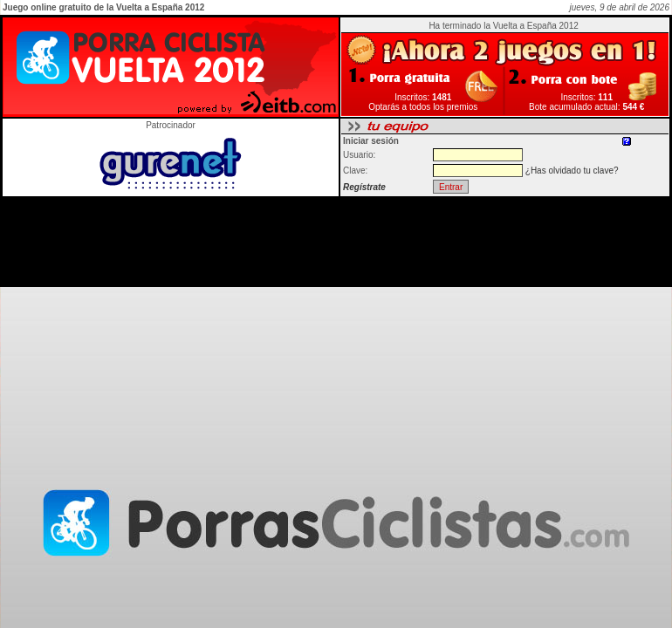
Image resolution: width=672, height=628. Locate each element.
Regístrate (364, 187)
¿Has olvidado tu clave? (572, 171)
